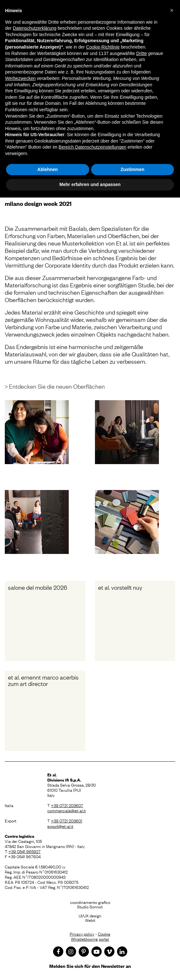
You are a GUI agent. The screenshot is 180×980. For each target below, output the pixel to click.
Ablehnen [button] (48, 169)
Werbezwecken (20, 78)
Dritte (141, 53)
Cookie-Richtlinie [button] (103, 47)
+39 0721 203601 (67, 821)
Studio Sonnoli (90, 906)
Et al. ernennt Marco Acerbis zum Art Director (43, 680)
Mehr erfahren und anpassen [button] (90, 184)
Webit (90, 920)
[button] (172, 10)
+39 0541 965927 (24, 851)
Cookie (104, 934)
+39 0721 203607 (67, 805)
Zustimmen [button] (133, 169)
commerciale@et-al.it (67, 810)
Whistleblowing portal (90, 939)
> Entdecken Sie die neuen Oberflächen (55, 386)
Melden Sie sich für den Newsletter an (90, 966)
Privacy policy (82, 934)
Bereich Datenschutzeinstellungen (92, 147)
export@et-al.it (60, 826)
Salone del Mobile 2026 (38, 587)
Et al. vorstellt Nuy (120, 587)
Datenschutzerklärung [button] (35, 28)
